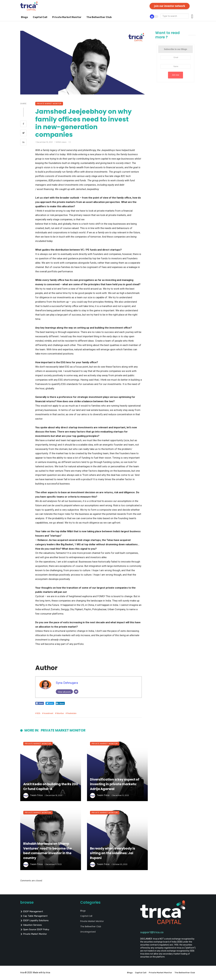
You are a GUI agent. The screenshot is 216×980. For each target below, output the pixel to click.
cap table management (34, 916)
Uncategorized (88, 932)
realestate (72, 713)
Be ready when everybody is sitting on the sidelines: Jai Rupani (113, 853)
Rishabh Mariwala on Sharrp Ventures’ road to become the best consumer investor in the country (47, 851)
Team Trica (36, 795)
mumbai (60, 713)
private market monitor (34, 934)
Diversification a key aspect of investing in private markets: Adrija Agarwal (115, 784)
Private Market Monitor (67, 17)
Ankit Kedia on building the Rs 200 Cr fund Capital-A (51, 786)
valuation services (31, 925)
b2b (39, 713)
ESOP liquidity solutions (34, 920)
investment (49, 713)
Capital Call (40, 17)
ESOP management (32, 911)
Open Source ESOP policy (35, 929)
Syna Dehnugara (67, 683)
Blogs (24, 17)
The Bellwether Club (99, 17)
